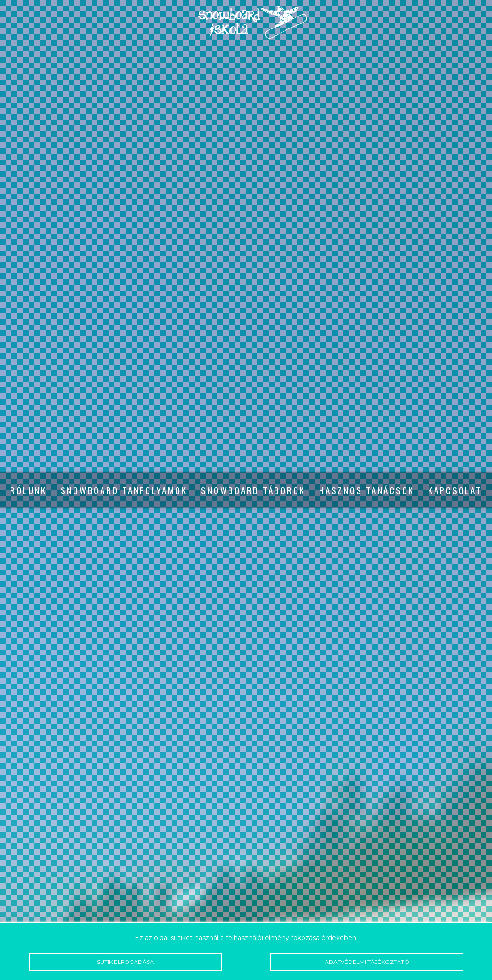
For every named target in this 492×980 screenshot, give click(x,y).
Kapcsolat (455, 490)
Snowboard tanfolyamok (124, 490)
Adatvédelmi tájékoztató (367, 962)
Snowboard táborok (253, 490)
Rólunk (28, 490)
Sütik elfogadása (126, 962)
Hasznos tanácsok (367, 490)
